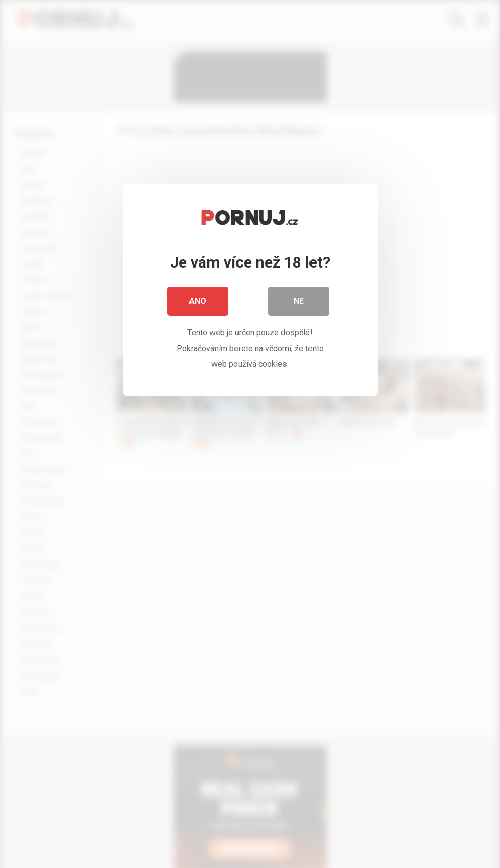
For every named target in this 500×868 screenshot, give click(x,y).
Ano (198, 301)
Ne (299, 301)
